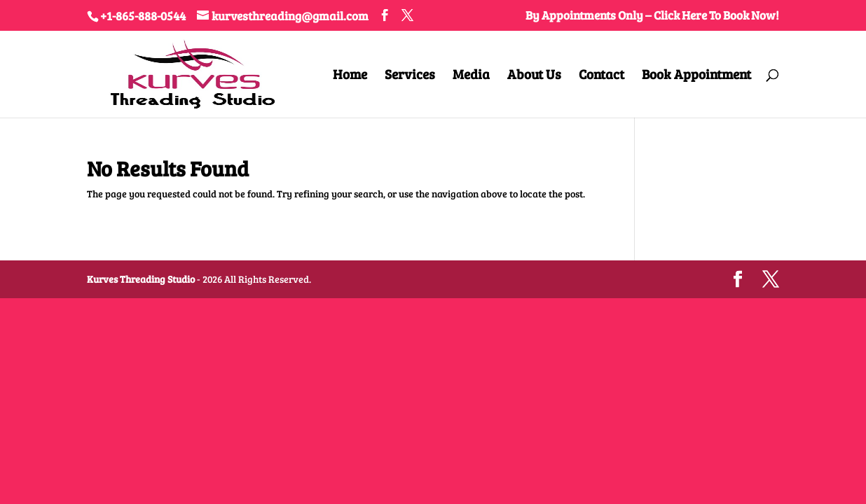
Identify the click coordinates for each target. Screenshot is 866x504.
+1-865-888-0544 (143, 16)
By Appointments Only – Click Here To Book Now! (652, 16)
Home (350, 76)
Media (471, 76)
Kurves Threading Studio (141, 279)
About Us (534, 76)
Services (410, 76)
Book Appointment (696, 76)
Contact (602, 76)
